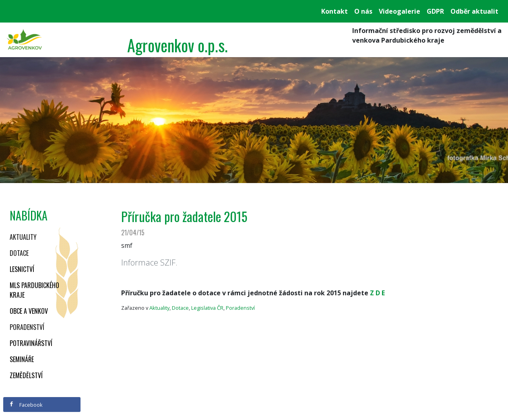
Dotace (19, 253)
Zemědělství (26, 375)
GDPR (435, 11)
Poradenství (27, 327)
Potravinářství (31, 343)
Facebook (26, 405)
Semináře (22, 359)
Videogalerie (400, 11)
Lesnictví (22, 269)
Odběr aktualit (474, 11)
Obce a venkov (29, 311)
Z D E (377, 293)
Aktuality (23, 237)
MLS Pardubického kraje (34, 290)
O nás (363, 11)
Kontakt (335, 11)
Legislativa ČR (207, 308)
